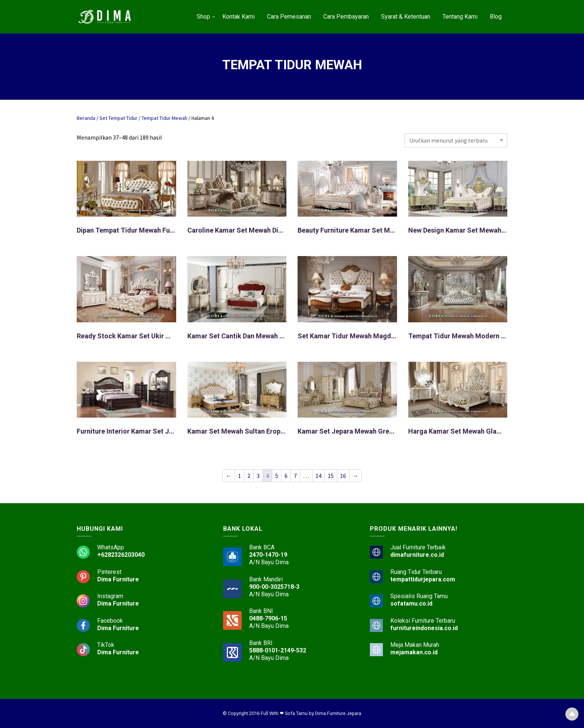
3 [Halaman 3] (258, 476)
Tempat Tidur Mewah (164, 118)
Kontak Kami (239, 17)
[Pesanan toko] (456, 140)
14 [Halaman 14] (318, 476)
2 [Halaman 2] (249, 476)
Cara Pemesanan (289, 17)
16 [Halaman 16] (343, 476)
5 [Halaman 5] (277, 476)
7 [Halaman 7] (295, 476)
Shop (203, 17)
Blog (496, 17)
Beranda (86, 118)
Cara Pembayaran (346, 17)
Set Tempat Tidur (118, 118)
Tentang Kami (460, 17)
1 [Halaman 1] (239, 476)
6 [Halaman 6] (286, 476)
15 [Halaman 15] (331, 476)
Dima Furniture (118, 579)
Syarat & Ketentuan (406, 17)
